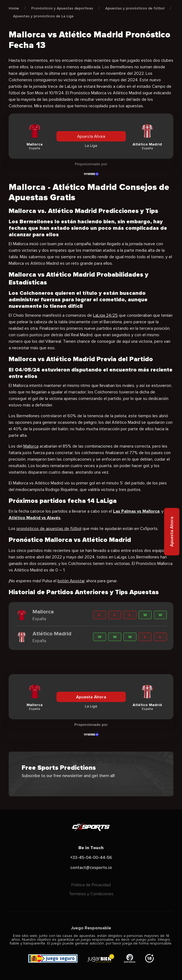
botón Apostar (71, 581)
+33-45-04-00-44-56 (91, 858)
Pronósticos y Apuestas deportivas (62, 8)
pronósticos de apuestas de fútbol (49, 529)
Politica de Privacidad (91, 885)
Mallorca (31, 446)
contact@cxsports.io (91, 868)
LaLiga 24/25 (105, 315)
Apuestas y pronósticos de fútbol (135, 8)
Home (14, 8)
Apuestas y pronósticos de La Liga (43, 16)
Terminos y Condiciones (91, 894)
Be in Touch (91, 848)
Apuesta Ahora (91, 136)
